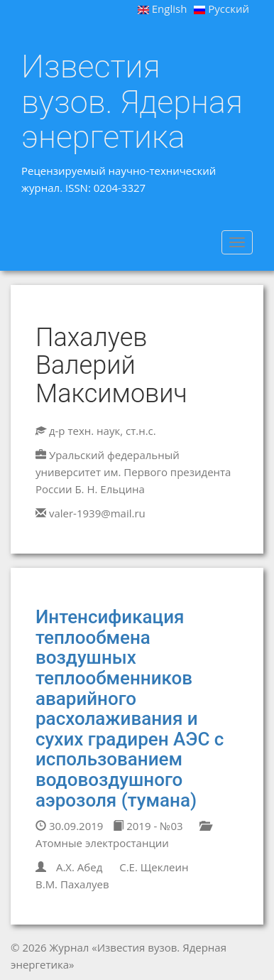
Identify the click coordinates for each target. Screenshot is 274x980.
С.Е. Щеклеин (154, 867)
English (163, 9)
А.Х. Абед (79, 867)
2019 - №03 (148, 826)
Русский (221, 9)
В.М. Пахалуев (72, 884)
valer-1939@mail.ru (97, 513)
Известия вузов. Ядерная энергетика (132, 102)
